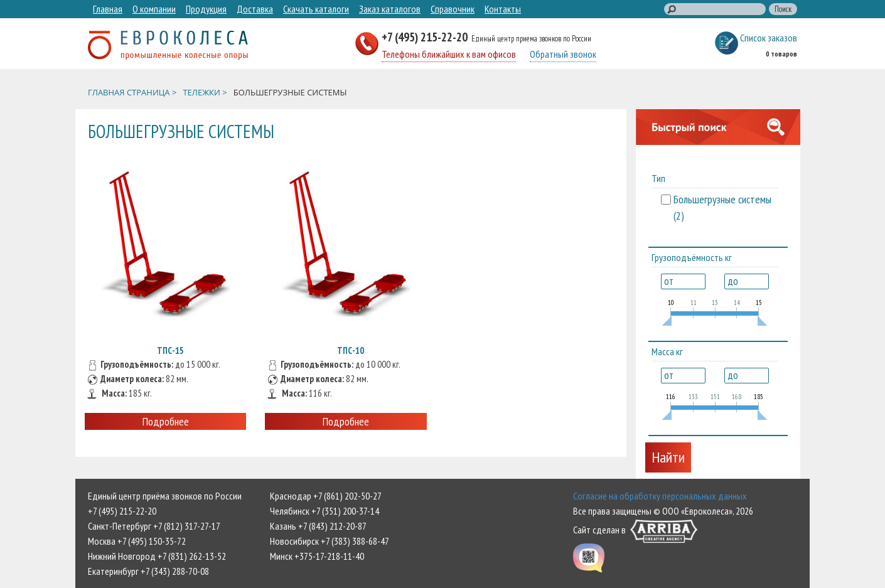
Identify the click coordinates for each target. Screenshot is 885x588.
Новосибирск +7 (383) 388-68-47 (330, 541)
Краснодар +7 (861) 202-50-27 (326, 496)
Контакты (503, 9)
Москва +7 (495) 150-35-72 (137, 541)
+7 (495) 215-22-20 (426, 37)
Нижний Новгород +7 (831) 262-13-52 (157, 556)
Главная (108, 9)
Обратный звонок (563, 54)
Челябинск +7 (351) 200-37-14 (324, 511)
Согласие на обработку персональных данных (660, 496)
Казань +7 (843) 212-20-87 (318, 526)
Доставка (255, 9)
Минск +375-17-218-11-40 (317, 556)
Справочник (453, 9)
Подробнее (166, 421)
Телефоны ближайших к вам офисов (449, 54)
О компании (154, 9)
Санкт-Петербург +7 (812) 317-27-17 (154, 526)
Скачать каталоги (316, 9)
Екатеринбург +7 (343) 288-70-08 (148, 571)
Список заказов (769, 38)
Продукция (206, 9)
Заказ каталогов (390, 9)
